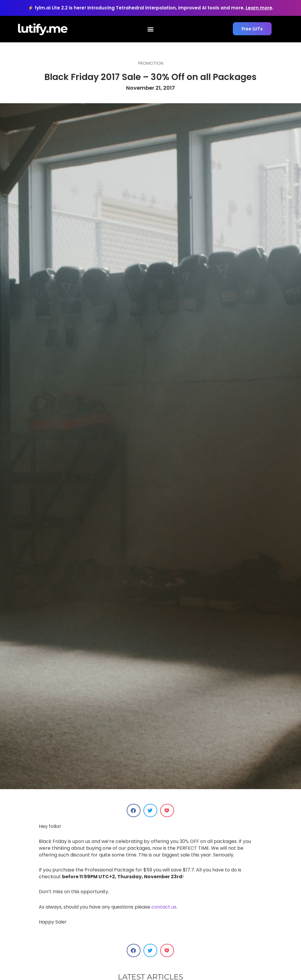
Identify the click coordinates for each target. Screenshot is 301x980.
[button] (151, 29)
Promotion (151, 63)
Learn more (259, 8)
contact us (164, 907)
